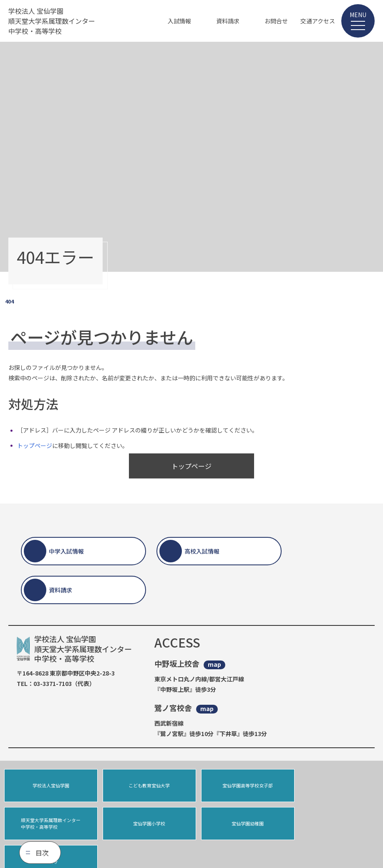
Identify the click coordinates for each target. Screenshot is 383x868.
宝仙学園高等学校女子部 (239, 786)
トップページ (35, 445)
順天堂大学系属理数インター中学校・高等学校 (334, 786)
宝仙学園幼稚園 (144, 824)
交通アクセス (318, 21)
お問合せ (276, 21)
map (214, 664)
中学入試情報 (66, 551)
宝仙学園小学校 (49, 824)
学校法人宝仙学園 (49, 786)
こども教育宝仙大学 (144, 786)
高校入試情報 (202, 551)
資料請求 (228, 21)
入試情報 (179, 21)
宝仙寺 (239, 824)
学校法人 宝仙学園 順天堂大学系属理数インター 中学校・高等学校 (52, 21)
